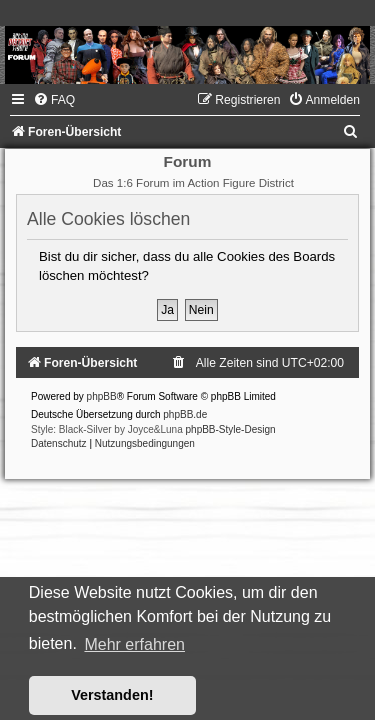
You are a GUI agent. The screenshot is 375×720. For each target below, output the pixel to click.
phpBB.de (185, 414)
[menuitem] (54, 100)
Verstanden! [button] (112, 695)
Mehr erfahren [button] (134, 644)
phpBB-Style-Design (231, 429)
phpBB (102, 396)
